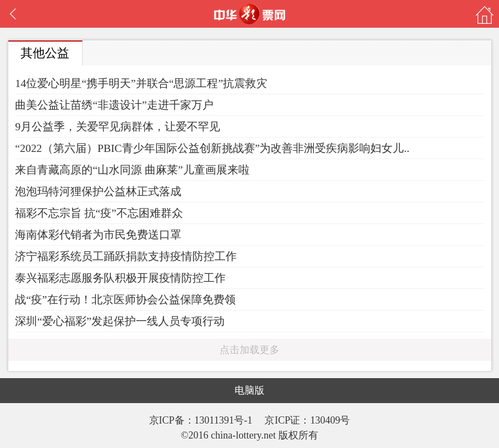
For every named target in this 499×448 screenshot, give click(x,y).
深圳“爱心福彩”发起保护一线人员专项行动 (120, 321)
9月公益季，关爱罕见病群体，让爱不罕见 (118, 126)
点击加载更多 (249, 350)
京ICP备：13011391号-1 (202, 420)
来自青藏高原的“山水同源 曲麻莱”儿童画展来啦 (132, 170)
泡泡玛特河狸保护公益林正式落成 (98, 191)
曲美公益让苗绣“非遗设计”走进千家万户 (114, 105)
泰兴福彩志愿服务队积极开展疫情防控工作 (120, 278)
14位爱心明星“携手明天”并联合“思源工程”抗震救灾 (141, 83)
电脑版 (249, 390)
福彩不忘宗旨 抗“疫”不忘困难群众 (99, 213)
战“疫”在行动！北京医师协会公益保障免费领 (125, 299)
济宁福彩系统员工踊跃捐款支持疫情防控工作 (126, 256)
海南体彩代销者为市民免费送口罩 (98, 235)
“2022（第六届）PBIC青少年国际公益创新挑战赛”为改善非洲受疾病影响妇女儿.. (212, 148)
